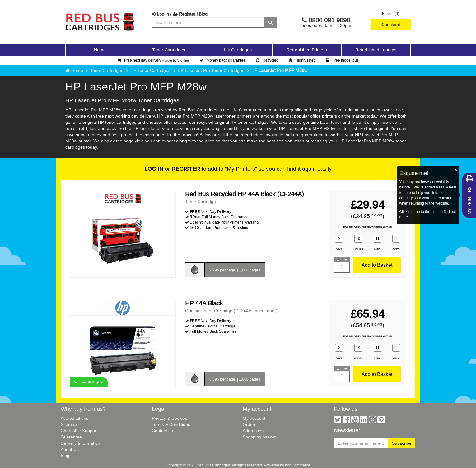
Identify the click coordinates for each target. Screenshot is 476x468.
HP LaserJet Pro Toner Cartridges (211, 70)
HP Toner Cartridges (150, 70)
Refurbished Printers (307, 50)
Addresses (253, 431)
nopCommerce (298, 465)
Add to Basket (377, 265)
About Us (70, 449)
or (172, 169)
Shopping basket (259, 437)
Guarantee (71, 437)
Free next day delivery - (153, 60)
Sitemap (69, 424)
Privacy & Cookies (170, 418)
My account (254, 418)
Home (100, 50)
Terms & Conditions (171, 424)
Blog (203, 14)
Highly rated (302, 60)
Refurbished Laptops (376, 50)
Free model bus (342, 60)
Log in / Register (174, 14)
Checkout (391, 25)
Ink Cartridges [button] (238, 50)
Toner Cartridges (107, 70)
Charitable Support (79, 431)
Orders (250, 424)
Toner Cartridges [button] (169, 50)
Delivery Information (80, 443)
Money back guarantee (223, 60)
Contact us (162, 431)
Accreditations (75, 418)
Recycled (267, 60)
